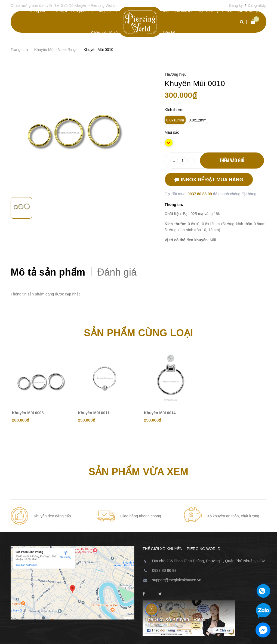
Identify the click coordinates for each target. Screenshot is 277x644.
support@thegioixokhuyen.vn (177, 580)
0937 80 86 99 (200, 194)
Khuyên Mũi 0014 (160, 413)
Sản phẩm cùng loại (138, 333)
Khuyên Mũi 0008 (28, 413)
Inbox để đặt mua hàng (209, 180)
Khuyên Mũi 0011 (94, 413)
